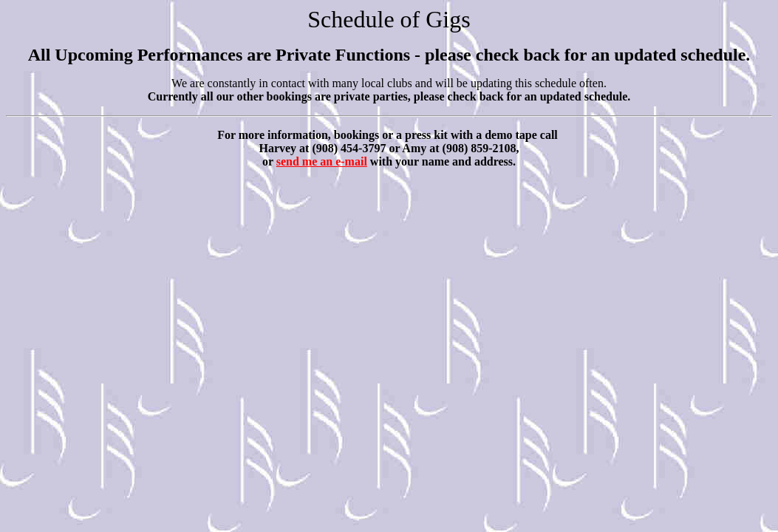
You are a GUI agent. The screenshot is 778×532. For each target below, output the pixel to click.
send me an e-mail (322, 161)
